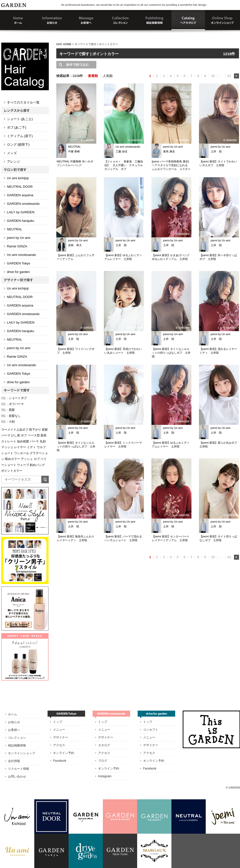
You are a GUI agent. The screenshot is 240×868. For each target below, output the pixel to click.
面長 (44, 435)
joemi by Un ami (19, 238)
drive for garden (18, 272)
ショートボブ (14, 398)
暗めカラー (13, 459)
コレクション (17, 738)
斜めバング (37, 465)
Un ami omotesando (22, 255)
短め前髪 (23, 441)
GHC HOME (64, 44)
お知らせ (14, 722)
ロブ (37, 459)
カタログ (104, 745)
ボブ (24, 435)
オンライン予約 (64, 753)
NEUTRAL (15, 229)
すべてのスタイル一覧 (23, 102)
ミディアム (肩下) (20, 136)
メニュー (59, 730)
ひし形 (16, 435)
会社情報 (14, 761)
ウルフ (41, 447)
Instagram (105, 776)
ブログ (103, 761)
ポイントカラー (12, 471)
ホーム (13, 714)
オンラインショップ (22, 753)
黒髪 (8, 410)
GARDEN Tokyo (19, 263)
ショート (7, 453)
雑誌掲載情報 (17, 745)
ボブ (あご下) (17, 127)
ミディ (31, 447)
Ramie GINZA (17, 246)
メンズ (12, 153)
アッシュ (27, 459)
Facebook (60, 761)
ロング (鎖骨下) (18, 144)
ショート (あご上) (20, 119)
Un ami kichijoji (18, 178)
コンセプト (151, 730)
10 (213, 76)
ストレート (9, 441)
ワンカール (22, 453)
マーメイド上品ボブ (15, 430)
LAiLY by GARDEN (21, 212)
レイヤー (20, 447)
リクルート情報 (19, 769)
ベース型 (34, 435)
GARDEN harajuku (21, 221)
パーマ (34, 441)
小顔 (8, 422)
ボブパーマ (13, 404)
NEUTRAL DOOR (20, 187)
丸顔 (43, 441)
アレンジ (14, 162)
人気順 (108, 76)
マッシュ (7, 447)
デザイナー (61, 737)
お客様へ (14, 730)
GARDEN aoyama (20, 195)
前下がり (35, 430)
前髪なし (11, 416)
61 (229, 76)
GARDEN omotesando (23, 204)
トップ (58, 722)
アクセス (59, 745)
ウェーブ (23, 465)
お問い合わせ (17, 777)
